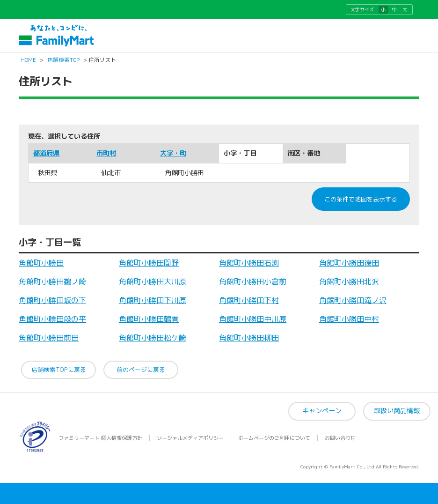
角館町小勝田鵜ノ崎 (52, 282)
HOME (29, 60)
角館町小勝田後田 (349, 263)
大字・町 (173, 153)
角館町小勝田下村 (249, 300)
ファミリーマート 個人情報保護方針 (100, 438)
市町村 (106, 153)
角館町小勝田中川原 (253, 319)
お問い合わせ (340, 438)
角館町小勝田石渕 (249, 263)
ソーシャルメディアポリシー (190, 438)
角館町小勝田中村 (349, 319)
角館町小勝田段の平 (52, 319)
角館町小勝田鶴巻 (149, 319)
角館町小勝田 (41, 263)
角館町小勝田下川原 (153, 300)
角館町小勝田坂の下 (52, 300)
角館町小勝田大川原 (153, 282)
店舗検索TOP (63, 60)
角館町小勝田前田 (49, 338)
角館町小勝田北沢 (349, 282)
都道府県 (46, 153)
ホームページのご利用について (274, 438)
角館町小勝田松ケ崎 (153, 338)
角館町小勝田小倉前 (253, 282)
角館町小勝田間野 (149, 263)
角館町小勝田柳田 (249, 338)
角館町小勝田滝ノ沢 (353, 300)
